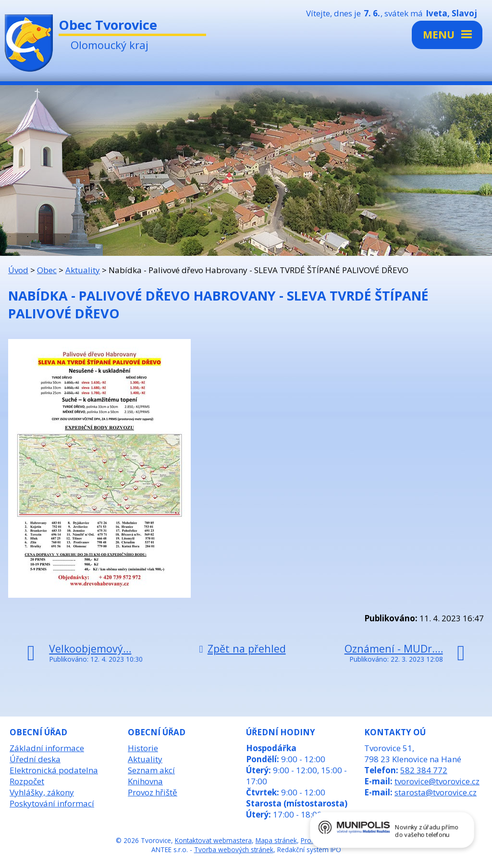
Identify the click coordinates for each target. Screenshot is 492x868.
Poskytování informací (52, 803)
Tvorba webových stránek (234, 849)
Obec (47, 270)
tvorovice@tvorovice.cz (437, 781)
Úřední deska (35, 759)
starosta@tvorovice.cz (436, 792)
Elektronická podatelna (54, 770)
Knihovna (145, 781)
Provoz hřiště (153, 792)
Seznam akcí (151, 770)
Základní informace (47, 748)
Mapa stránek (276, 840)
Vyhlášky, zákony (42, 792)
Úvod (18, 270)
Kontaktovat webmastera (213, 840)
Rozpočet (27, 781)
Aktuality (83, 270)
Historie (143, 748)
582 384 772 (424, 770)
